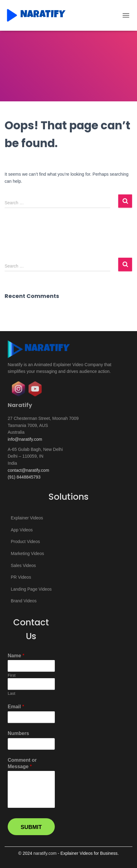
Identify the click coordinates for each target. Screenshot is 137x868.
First (12, 675)
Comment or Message (22, 763)
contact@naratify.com (28, 470)
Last (12, 693)
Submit (31, 827)
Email (16, 707)
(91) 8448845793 (24, 477)
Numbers (18, 733)
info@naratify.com (25, 439)
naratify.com (45, 853)
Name (16, 656)
